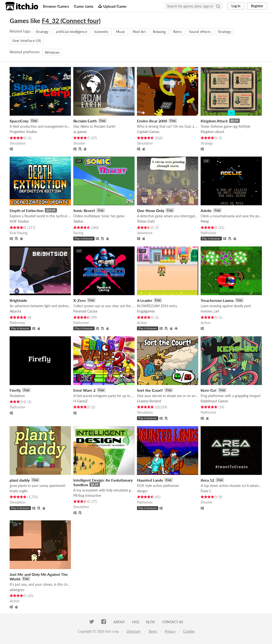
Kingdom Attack (214, 121)
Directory (134, 631)
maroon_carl (210, 311)
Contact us (173, 622)
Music (121, 32)
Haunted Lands (150, 480)
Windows (52, 52)
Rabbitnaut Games (214, 401)
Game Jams (84, 6)
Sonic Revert (84, 210)
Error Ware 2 (84, 390)
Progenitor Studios (23, 132)
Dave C (206, 491)
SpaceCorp (19, 121)
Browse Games (56, 6)
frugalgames (146, 311)
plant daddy (20, 480)
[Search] (218, 6)
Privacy (170, 631)
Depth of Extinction (27, 210)
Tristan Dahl (146, 221)
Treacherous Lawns (217, 300)
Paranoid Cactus (85, 311)
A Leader (145, 300)
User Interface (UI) (27, 41)
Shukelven (17, 396)
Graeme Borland (149, 401)
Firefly (15, 390)
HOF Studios (19, 221)
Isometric (102, 32)
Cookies (189, 631)
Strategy (42, 32)
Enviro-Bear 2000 (152, 121)
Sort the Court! (150, 390)
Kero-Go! (209, 390)
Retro (177, 32)
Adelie (206, 210)
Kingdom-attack (212, 132)
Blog (151, 622)
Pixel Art (139, 32)
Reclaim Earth (85, 121)
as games (80, 132)
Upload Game (112, 6)
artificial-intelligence (71, 32)
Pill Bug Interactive (87, 495)
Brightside (18, 300)
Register (257, 6)
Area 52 (207, 480)
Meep (205, 221)
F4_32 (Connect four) (71, 21)
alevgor (142, 491)
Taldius (78, 221)
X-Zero (79, 300)
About (119, 622)
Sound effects (200, 32)
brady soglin (19, 491)
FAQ (136, 622)
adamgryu (17, 590)
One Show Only (151, 210)
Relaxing (159, 32)
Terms (153, 631)
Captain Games (148, 132)
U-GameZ (80, 401)
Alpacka (15, 311)
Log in (236, 6)
